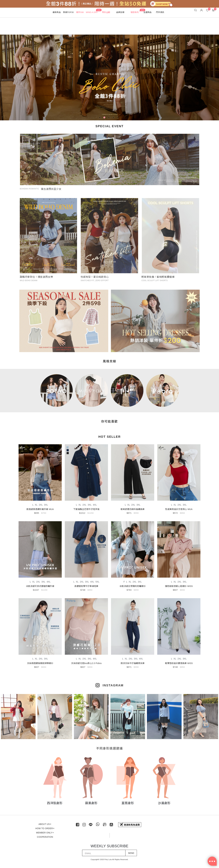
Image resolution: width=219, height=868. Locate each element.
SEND (131, 853)
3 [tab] (109, 118)
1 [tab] (100, 118)
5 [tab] (119, 118)
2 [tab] (105, 118)
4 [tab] (114, 118)
